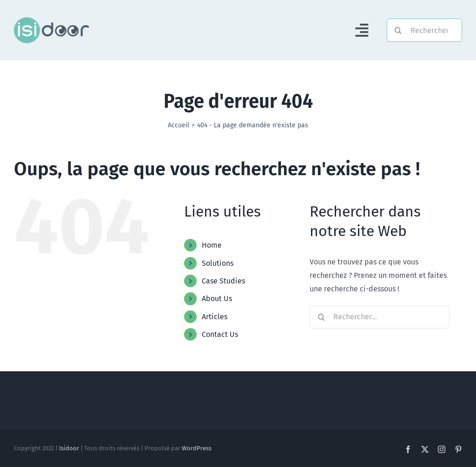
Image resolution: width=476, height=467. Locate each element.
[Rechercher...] (380, 317)
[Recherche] (398, 30)
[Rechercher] (424, 30)
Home (212, 245)
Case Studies (223, 281)
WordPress (197, 448)
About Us (217, 299)
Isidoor (69, 448)
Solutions (218, 263)
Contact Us (220, 334)
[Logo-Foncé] (51, 21)
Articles (215, 317)
